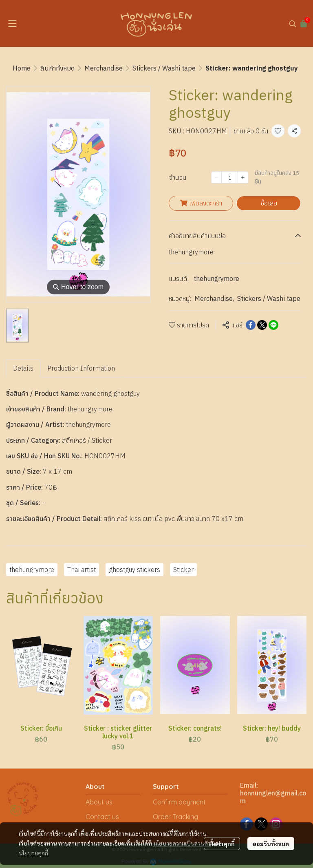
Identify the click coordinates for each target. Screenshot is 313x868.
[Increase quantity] (243, 177)
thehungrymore (216, 278)
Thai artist (82, 570)
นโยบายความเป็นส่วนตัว (182, 843)
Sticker (183, 570)
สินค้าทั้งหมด (57, 68)
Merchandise (104, 68)
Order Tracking (175, 817)
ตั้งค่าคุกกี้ (222, 844)
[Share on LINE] (273, 325)
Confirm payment (179, 802)
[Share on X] (262, 325)
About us (99, 802)
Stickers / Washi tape (164, 68)
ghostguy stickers (134, 570)
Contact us (102, 817)
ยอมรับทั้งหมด (271, 844)
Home (22, 68)
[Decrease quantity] (216, 177)
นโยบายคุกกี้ (33, 853)
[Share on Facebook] (251, 325)
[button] (293, 24)
